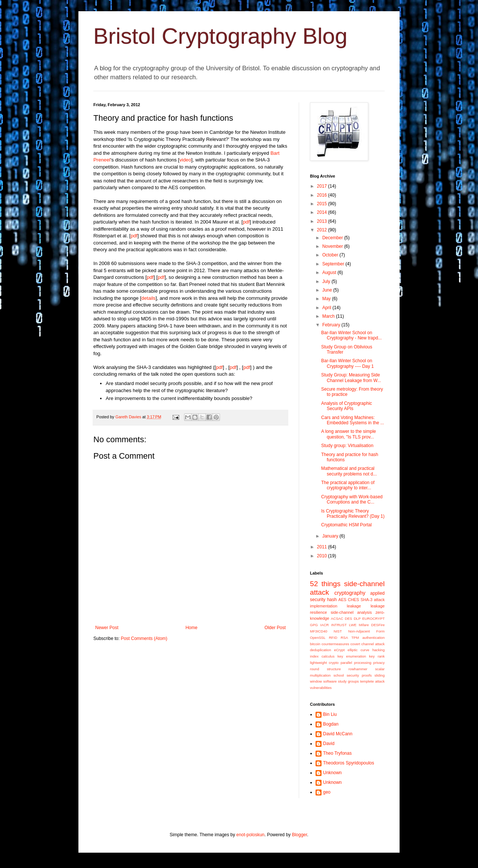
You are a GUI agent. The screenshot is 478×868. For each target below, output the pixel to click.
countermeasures (335, 644)
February (332, 325)
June (328, 290)
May (327, 299)
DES (348, 618)
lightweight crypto (324, 663)
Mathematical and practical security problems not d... (349, 471)
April (327, 308)
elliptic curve (358, 650)
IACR (325, 625)
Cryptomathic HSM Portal (346, 525)
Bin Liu (330, 714)
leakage (354, 606)
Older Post (275, 628)
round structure (325, 669)
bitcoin (315, 644)
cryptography (350, 593)
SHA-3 (366, 600)
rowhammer (358, 669)
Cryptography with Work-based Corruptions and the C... (352, 499)
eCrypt (339, 650)
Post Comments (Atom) (144, 638)
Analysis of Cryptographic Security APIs (347, 406)
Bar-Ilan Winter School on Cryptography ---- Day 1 (347, 363)
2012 (323, 230)
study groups (348, 681)
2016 (323, 195)
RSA (344, 638)
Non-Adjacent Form (366, 631)
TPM (355, 638)
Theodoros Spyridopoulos (349, 763)
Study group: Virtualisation (347, 446)
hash (332, 600)
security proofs (359, 675)
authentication (373, 638)
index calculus (322, 656)
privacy (379, 663)
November (333, 246)
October (331, 255)
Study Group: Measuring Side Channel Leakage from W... (351, 378)
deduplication (321, 650)
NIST (338, 631)
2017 (323, 186)
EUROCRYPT (373, 618)
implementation (324, 606)
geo (327, 792)
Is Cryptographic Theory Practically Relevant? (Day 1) (353, 514)
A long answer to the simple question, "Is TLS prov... (349, 434)
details (148, 298)
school (339, 675)
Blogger (300, 835)
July (327, 281)
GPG (314, 625)
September (334, 264)
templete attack (372, 681)
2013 (323, 221)
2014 (323, 212)
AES (342, 600)
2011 (323, 547)
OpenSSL (318, 638)
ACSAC (337, 618)
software (330, 681)
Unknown (332, 773)
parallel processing (356, 663)
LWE (353, 625)
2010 (323, 556)
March (329, 316)
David (329, 744)
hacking (378, 650)
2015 (323, 204)
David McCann (338, 734)
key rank (377, 656)
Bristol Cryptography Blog (220, 36)
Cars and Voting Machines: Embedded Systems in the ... (353, 420)
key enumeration (352, 656)
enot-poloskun (250, 835)
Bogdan (331, 724)
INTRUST (339, 625)
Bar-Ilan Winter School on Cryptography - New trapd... (351, 335)
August (330, 273)
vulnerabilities (321, 688)
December (333, 238)
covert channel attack (367, 644)
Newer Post (107, 628)
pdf (246, 222)
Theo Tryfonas (337, 753)
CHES (354, 600)
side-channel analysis (351, 612)
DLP (357, 618)
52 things (325, 584)
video (186, 160)
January (331, 536)
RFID (333, 638)
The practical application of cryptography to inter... (348, 485)
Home (192, 628)
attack (379, 600)
